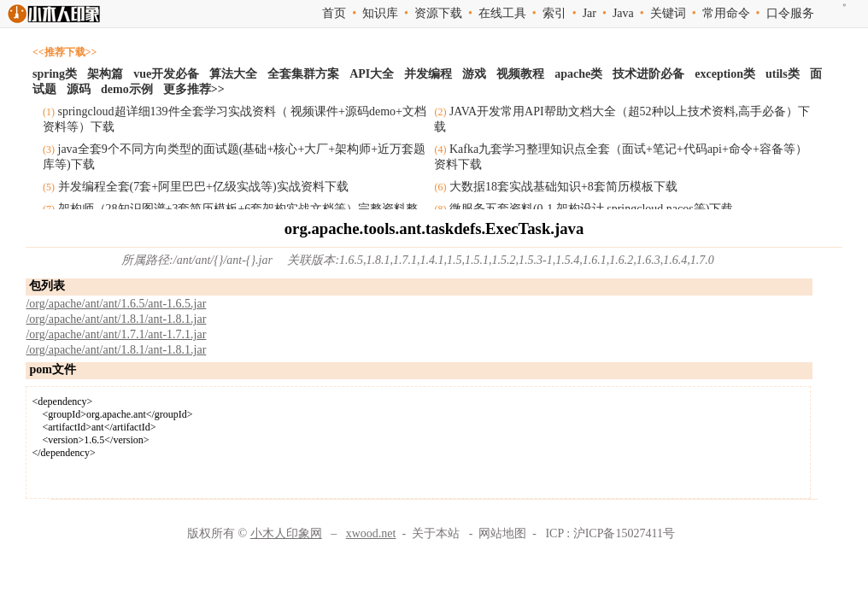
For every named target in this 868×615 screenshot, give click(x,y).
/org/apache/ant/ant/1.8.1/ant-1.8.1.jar (116, 319)
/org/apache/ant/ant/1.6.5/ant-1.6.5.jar (116, 304)
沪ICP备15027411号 (624, 533)
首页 (334, 13)
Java (623, 13)
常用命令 (726, 13)
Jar (589, 13)
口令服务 (790, 13)
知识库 (380, 13)
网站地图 (502, 533)
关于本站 (436, 533)
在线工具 (502, 13)
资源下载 (438, 13)
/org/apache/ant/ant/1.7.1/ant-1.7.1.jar (116, 334)
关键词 (668, 13)
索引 (554, 13)
